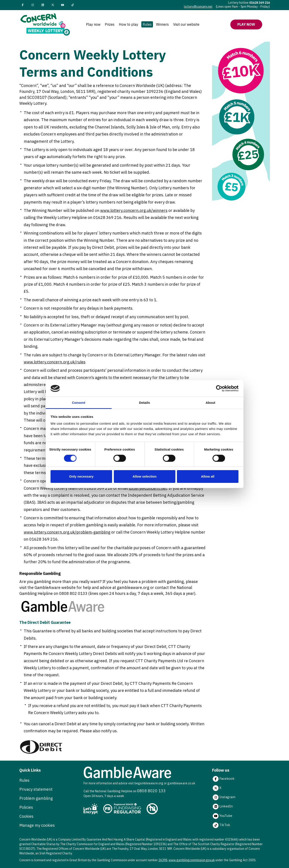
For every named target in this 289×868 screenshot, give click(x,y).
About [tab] (211, 403)
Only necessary (81, 476)
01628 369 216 (260, 3)
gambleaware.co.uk (181, 783)
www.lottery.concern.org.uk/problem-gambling (67, 532)
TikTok (221, 825)
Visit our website (186, 24)
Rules (147, 24)
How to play (129, 24)
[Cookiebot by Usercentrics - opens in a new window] (219, 388)
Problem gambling (36, 798)
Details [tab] (145, 403)
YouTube (222, 816)
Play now (93, 24)
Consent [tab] (79, 403)
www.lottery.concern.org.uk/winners (134, 210)
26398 (163, 860)
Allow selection (144, 476)
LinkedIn (222, 807)
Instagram (224, 797)
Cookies (26, 816)
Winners (162, 24)
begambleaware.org (149, 783)
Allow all (208, 476)
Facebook (223, 779)
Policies (26, 807)
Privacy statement (36, 789)
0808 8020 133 (151, 791)
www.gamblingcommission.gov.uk (192, 860)
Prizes (110, 24)
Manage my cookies (37, 825)
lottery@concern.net (198, 7)
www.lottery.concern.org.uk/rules (55, 362)
